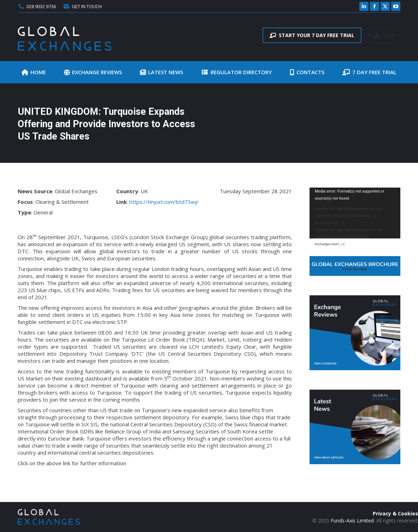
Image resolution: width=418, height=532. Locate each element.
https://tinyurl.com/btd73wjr (164, 202)
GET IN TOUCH (82, 7)
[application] (355, 213)
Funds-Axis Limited (352, 521)
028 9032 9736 (41, 6)
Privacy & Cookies (395, 513)
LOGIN (384, 35)
